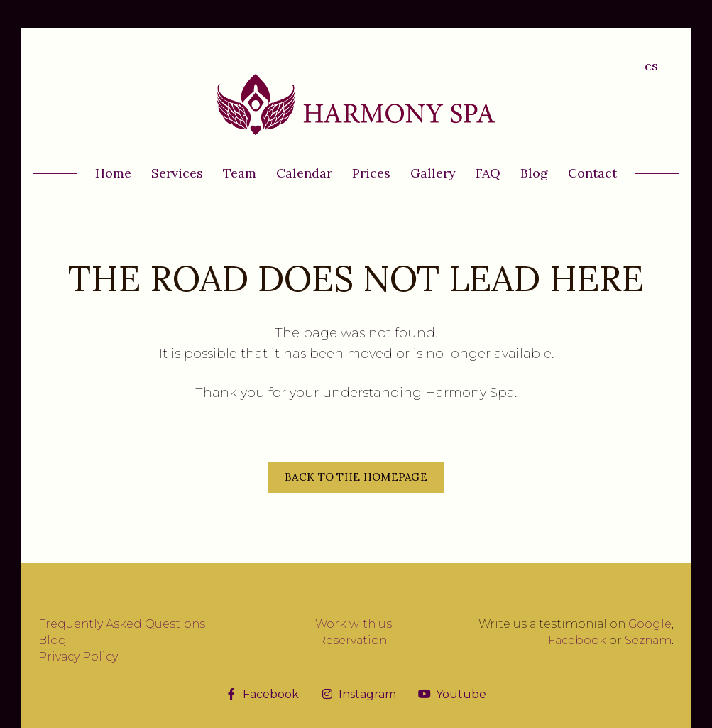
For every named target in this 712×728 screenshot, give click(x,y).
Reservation (352, 640)
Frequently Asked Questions (122, 624)
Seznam (648, 640)
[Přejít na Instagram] (359, 694)
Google (650, 624)
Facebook (577, 640)
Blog (53, 640)
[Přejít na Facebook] (262, 694)
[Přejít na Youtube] (453, 694)
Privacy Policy (78, 657)
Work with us (354, 624)
